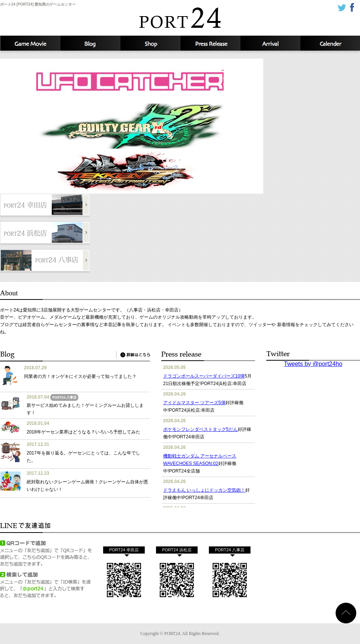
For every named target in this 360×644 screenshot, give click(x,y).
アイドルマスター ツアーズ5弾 (194, 403)
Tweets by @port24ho (313, 364)
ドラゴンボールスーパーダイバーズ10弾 (204, 376)
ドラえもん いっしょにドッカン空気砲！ (204, 490)
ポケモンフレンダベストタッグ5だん (200, 429)
